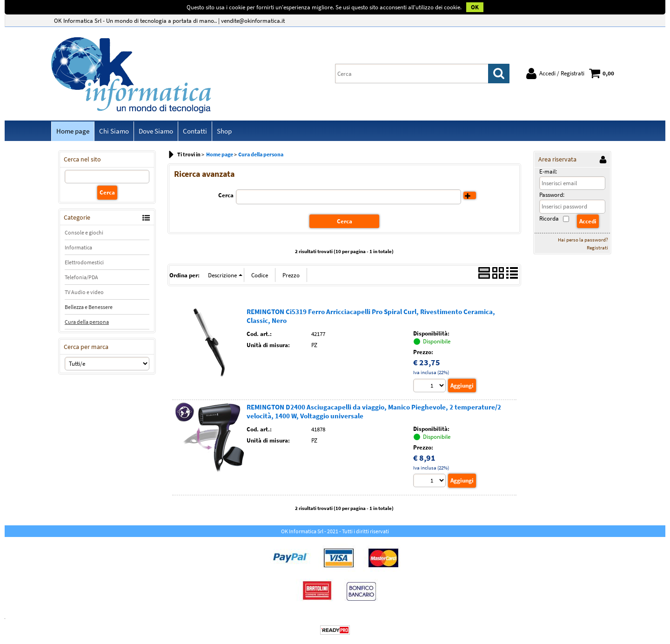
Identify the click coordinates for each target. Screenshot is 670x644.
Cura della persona (87, 322)
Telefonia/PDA (81, 277)
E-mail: (548, 171)
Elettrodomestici (84, 262)
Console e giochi (84, 232)
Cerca (226, 195)
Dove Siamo (156, 131)
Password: (552, 195)
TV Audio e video (84, 292)
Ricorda (549, 218)
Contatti (195, 131)
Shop (224, 131)
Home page (73, 131)
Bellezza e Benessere (89, 307)
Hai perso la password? (583, 240)
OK (475, 7)
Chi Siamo (114, 131)
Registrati (597, 248)
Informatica (78, 247)
